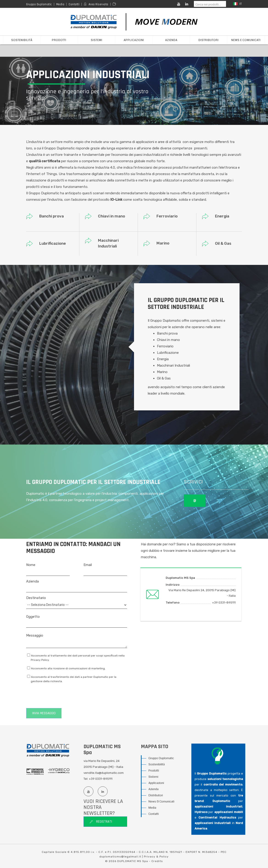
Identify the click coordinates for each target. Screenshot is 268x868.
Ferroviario (167, 216)
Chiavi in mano (112, 216)
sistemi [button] (97, 40)
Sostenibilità (22, 40)
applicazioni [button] (134, 40)
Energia (222, 216)
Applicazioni (156, 783)
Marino (163, 243)
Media (60, 4)
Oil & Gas (223, 243)
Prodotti (154, 771)
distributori (209, 40)
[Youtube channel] (88, 791)
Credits (157, 861)
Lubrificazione (53, 243)
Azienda (154, 789)
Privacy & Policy (156, 857)
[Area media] (115, 4)
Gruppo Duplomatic (39, 4)
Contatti (74, 4)
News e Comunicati (246, 40)
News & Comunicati (161, 802)
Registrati (101, 822)
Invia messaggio (44, 713)
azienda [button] (171, 40)
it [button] (237, 4)
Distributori (156, 795)
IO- (113, 200)
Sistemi (153, 777)
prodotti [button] (59, 40)
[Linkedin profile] (103, 791)
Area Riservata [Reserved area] (98, 4)
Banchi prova (52, 216)
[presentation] (61, 696)
